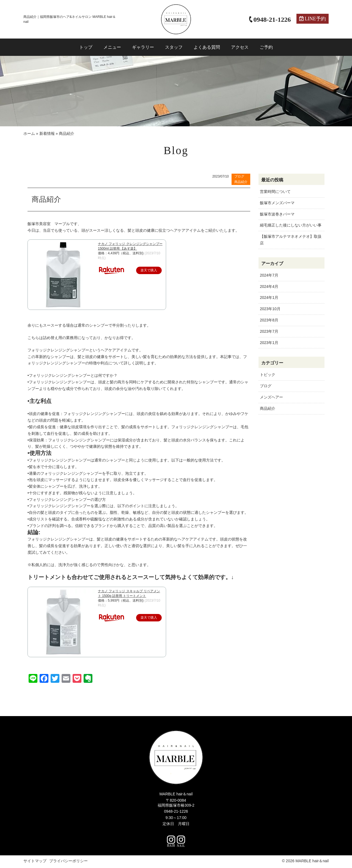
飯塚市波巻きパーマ (277, 214)
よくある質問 (207, 47)
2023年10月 (270, 309)
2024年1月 (269, 297)
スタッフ (174, 47)
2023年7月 (269, 331)
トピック (268, 375)
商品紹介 (268, 408)
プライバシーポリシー (68, 862)
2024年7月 (269, 275)
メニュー (112, 47)
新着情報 (47, 133)
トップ (86, 47)
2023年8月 (269, 320)
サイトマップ (35, 862)
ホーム (29, 133)
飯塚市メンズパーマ (277, 203)
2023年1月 (269, 343)
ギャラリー (143, 47)
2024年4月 (269, 286)
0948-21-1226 (176, 813)
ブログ (266, 386)
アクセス (240, 47)
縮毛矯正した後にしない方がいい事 (291, 225)
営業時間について (275, 192)
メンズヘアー (271, 397)
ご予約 (266, 47)
